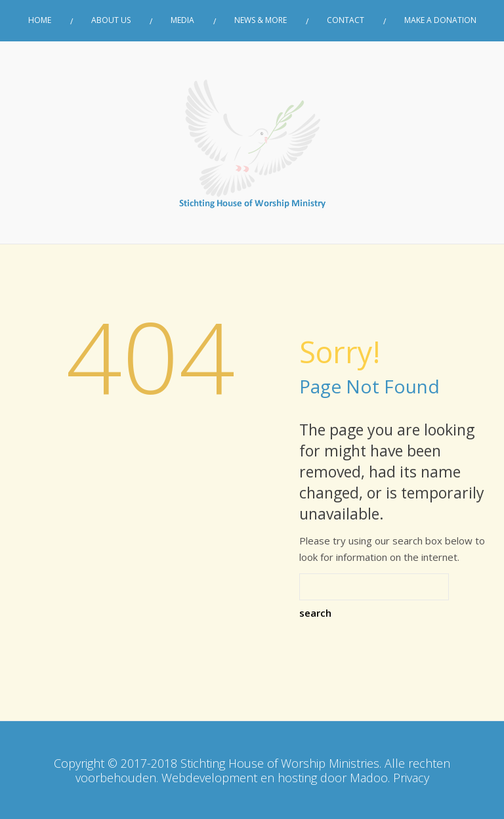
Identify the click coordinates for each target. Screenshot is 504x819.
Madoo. (370, 778)
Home (40, 20)
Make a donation (440, 20)
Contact (346, 20)
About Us (111, 20)
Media (182, 20)
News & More (261, 20)
